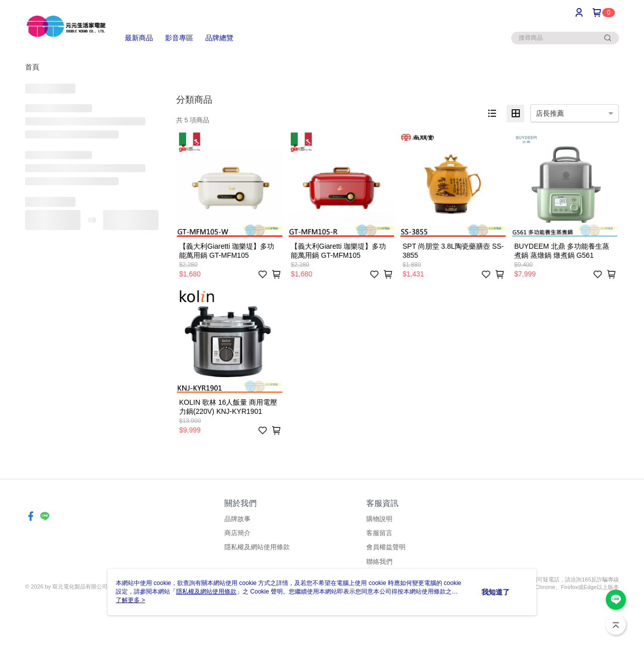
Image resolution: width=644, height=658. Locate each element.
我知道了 (496, 592)
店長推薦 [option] (550, 113)
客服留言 (379, 533)
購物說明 (379, 519)
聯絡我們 (379, 562)
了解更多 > (130, 600)
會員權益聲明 (386, 547)
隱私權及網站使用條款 (257, 547)
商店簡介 (237, 533)
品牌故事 (237, 519)
